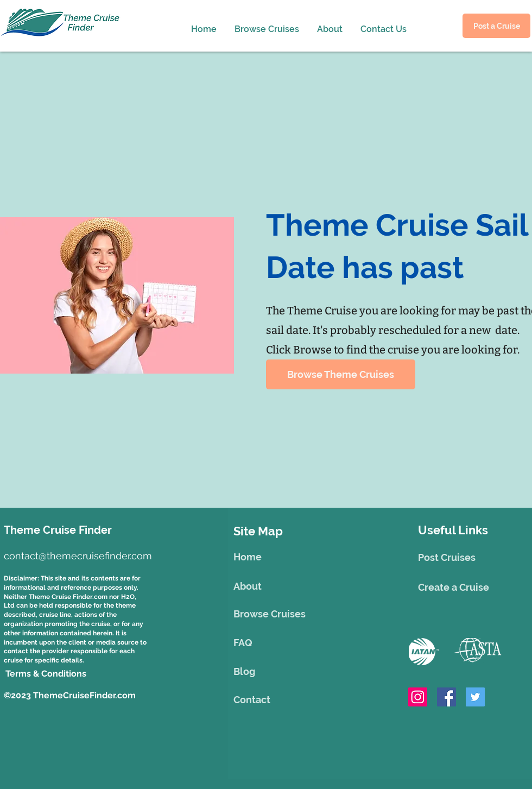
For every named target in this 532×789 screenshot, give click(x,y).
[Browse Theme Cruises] (341, 374)
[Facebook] (446, 697)
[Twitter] (475, 697)
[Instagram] (418, 697)
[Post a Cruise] (496, 26)
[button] (328, 24)
